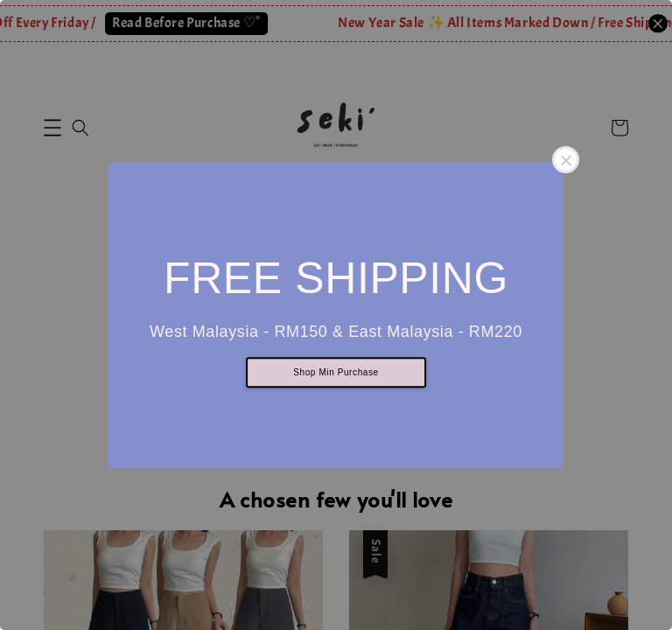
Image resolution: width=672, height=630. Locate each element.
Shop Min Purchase (336, 373)
